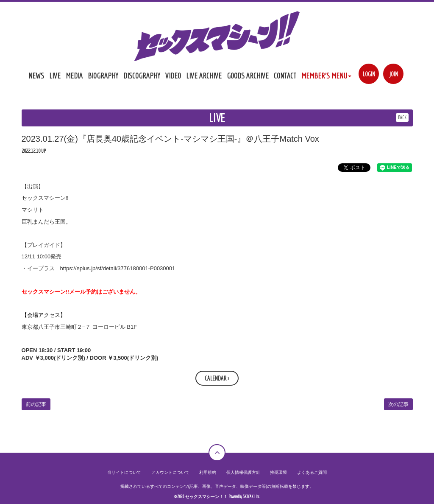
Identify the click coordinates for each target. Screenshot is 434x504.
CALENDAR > (217, 378)
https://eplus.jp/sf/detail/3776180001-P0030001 (118, 268)
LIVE (55, 76)
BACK (402, 117)
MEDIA (74, 76)
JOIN (394, 74)
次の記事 (398, 404)
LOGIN (369, 74)
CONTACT (285, 76)
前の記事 (36, 404)
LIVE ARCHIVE (204, 76)
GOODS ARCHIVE (248, 76)
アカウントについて (170, 472)
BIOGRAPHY (103, 76)
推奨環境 (278, 472)
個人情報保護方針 (243, 472)
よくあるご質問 (312, 472)
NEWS (36, 76)
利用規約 (208, 472)
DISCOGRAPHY (142, 76)
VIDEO (173, 76)
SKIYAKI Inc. (252, 497)
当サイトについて (124, 472)
